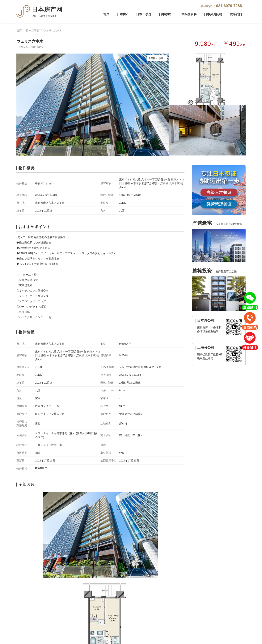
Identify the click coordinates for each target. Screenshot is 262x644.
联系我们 (236, 14)
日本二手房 (144, 14)
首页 (106, 14)
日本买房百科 (188, 14)
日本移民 (165, 14)
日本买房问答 (213, 14)
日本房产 (123, 14)
